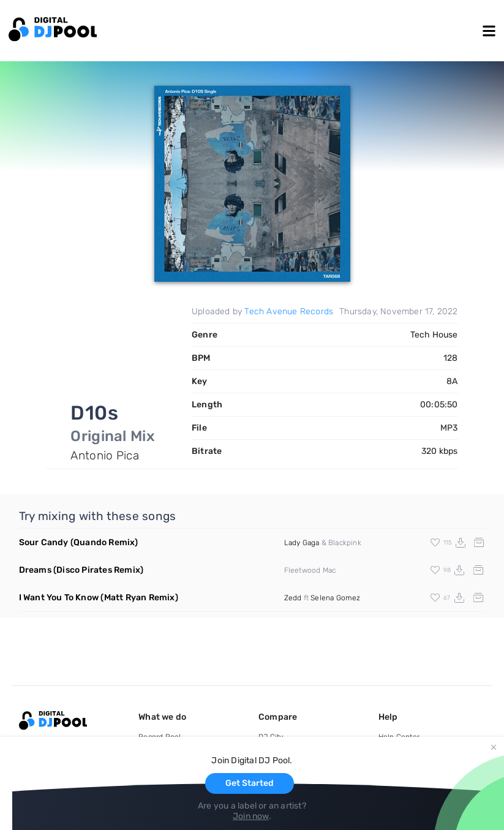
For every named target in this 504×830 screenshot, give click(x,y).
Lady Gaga (302, 543)
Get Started (250, 783)
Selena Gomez (335, 598)
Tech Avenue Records (289, 311)
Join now (251, 816)
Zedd (293, 598)
